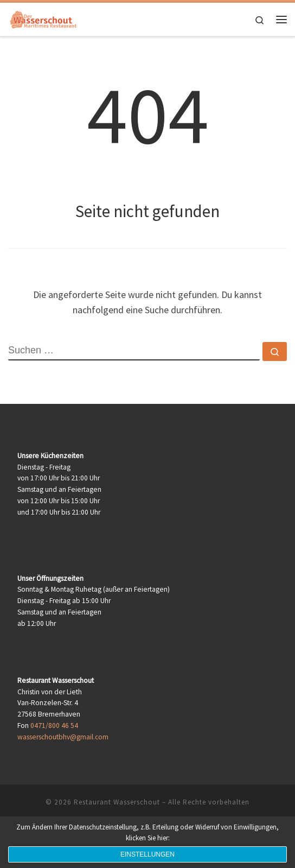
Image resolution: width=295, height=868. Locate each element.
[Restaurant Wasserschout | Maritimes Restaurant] (43, 18)
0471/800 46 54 (54, 726)
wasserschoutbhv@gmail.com (63, 737)
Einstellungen (147, 854)
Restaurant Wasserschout (117, 802)
